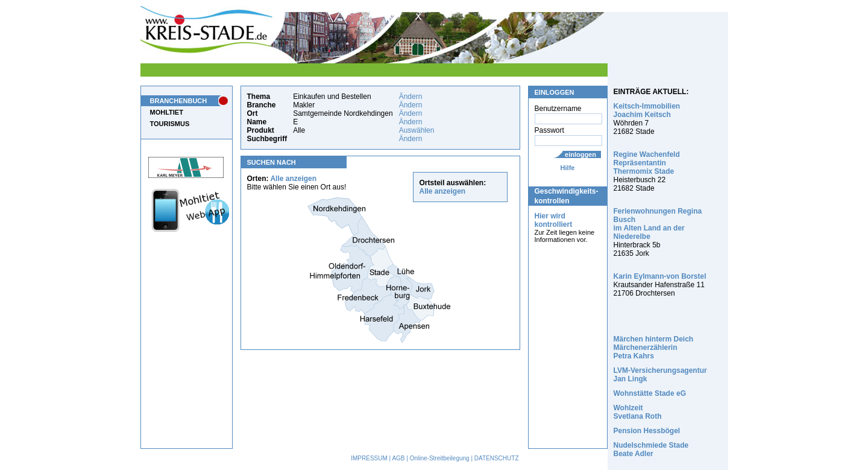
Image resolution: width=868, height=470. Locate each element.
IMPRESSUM (369, 458)
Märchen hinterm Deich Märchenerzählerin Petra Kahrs (654, 348)
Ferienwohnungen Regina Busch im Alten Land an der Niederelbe (658, 224)
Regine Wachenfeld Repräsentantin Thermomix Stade (647, 163)
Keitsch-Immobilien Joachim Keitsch (647, 110)
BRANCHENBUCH (179, 101)
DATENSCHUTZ (497, 458)
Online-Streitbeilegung (440, 458)
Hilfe (568, 168)
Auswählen (417, 130)
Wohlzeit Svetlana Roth (638, 412)
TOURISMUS (170, 124)
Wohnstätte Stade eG (650, 393)
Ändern (411, 97)
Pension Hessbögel (647, 431)
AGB (398, 458)
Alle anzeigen (293, 179)
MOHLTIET (167, 112)
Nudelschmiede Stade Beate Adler (651, 449)
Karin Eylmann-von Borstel (660, 276)
